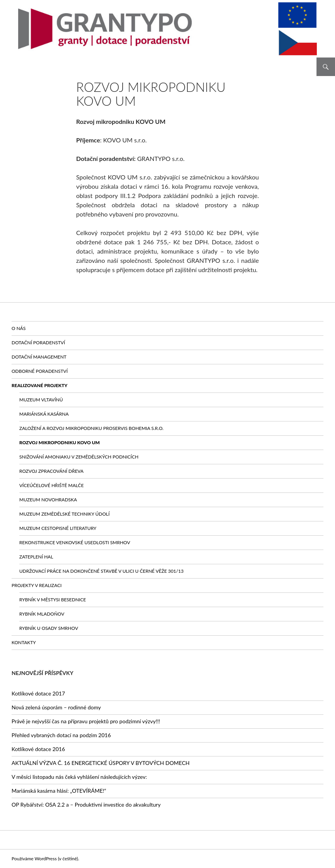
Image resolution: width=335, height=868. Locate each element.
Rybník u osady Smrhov (49, 628)
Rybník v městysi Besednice (53, 600)
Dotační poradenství (38, 343)
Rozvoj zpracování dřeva (51, 471)
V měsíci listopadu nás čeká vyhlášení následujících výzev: (79, 777)
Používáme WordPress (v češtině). (45, 859)
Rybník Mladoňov (42, 614)
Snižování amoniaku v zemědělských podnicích (79, 457)
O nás (19, 328)
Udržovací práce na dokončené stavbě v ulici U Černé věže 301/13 (101, 571)
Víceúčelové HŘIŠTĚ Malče (51, 485)
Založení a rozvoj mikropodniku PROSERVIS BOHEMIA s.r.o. (91, 428)
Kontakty (24, 642)
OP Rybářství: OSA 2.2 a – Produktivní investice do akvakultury (86, 805)
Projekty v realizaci (37, 585)
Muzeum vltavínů (41, 400)
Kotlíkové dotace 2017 (38, 693)
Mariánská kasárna (44, 414)
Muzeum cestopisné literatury (58, 528)
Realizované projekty (40, 385)
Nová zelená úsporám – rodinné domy (56, 707)
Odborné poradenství (40, 371)
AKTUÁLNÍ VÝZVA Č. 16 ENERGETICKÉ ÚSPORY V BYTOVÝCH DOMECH (101, 763)
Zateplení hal (36, 557)
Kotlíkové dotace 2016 (38, 749)
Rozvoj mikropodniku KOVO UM (60, 442)
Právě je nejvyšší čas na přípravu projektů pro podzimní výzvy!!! (86, 721)
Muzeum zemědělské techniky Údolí (64, 514)
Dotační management (39, 357)
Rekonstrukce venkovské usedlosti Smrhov (75, 542)
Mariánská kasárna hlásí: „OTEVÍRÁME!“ (59, 791)
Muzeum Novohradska (48, 500)
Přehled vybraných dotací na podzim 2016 (61, 735)
